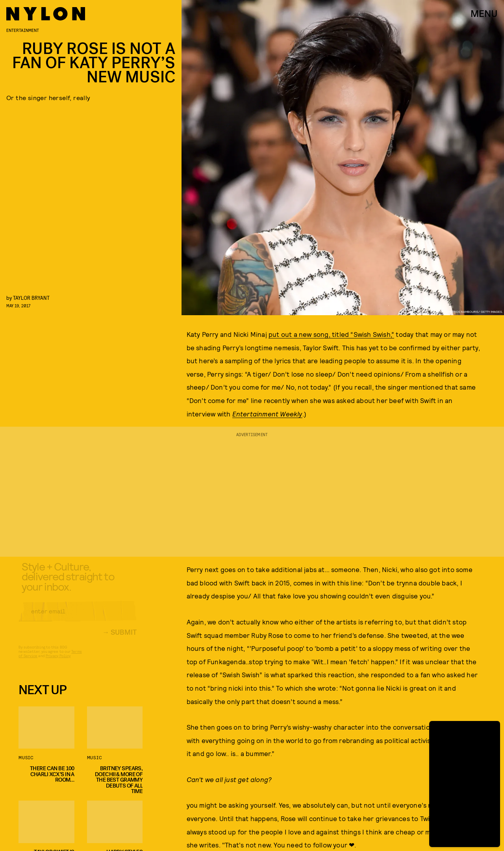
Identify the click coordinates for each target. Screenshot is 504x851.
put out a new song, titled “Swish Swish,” (331, 334)
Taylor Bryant (31, 298)
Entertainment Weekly (267, 414)
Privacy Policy (58, 662)
